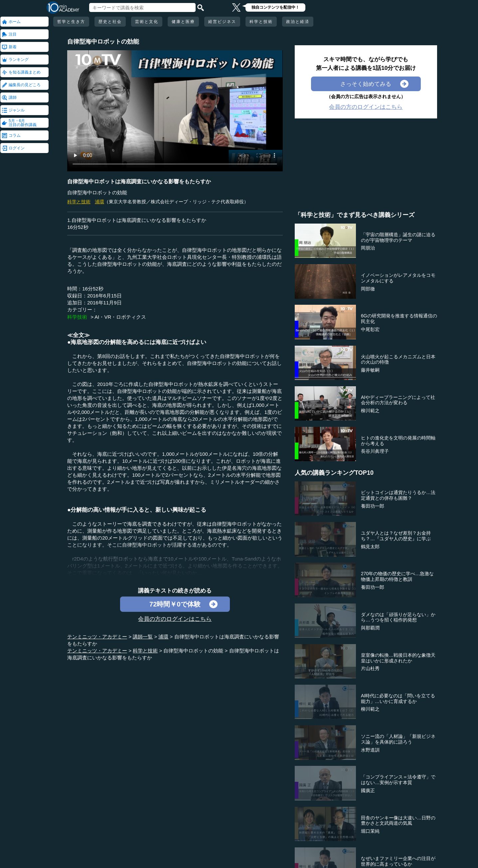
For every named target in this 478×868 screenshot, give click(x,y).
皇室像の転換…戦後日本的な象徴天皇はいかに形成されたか (398, 658)
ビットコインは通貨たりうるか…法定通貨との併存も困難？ (398, 495)
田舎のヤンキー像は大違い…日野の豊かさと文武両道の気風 (398, 821)
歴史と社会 (110, 22)
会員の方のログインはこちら (175, 619)
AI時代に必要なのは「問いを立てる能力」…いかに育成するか (398, 698)
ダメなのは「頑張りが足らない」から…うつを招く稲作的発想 (398, 617)
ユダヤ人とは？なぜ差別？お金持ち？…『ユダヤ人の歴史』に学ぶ (396, 536)
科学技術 (77, 317)
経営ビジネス (222, 22)
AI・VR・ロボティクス (120, 317)
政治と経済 (298, 22)
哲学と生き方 (71, 22)
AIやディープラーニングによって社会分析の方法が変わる (398, 400)
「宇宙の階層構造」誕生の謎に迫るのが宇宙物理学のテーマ (398, 237)
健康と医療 (183, 22)
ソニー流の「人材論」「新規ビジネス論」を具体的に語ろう (398, 739)
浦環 (99, 202)
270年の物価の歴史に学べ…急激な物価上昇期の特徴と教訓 (397, 576)
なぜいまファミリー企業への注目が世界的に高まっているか (398, 861)
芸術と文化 (147, 22)
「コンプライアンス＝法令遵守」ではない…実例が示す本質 (398, 780)
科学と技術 (261, 22)
